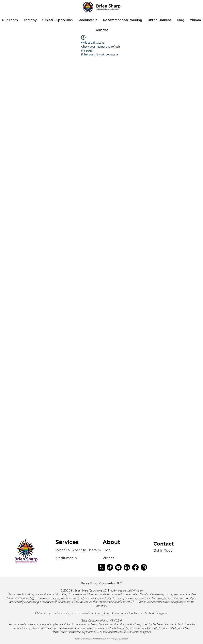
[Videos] (111, 558)
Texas (98, 613)
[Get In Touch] (164, 551)
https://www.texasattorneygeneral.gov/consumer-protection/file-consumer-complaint (102, 632)
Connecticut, (119, 613)
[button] (30, 20)
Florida (106, 613)
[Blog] (107, 550)
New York (133, 613)
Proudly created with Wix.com (126, 590)
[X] (101, 567)
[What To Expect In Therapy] (79, 550)
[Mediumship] (67, 558)
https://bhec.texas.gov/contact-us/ (53, 628)
